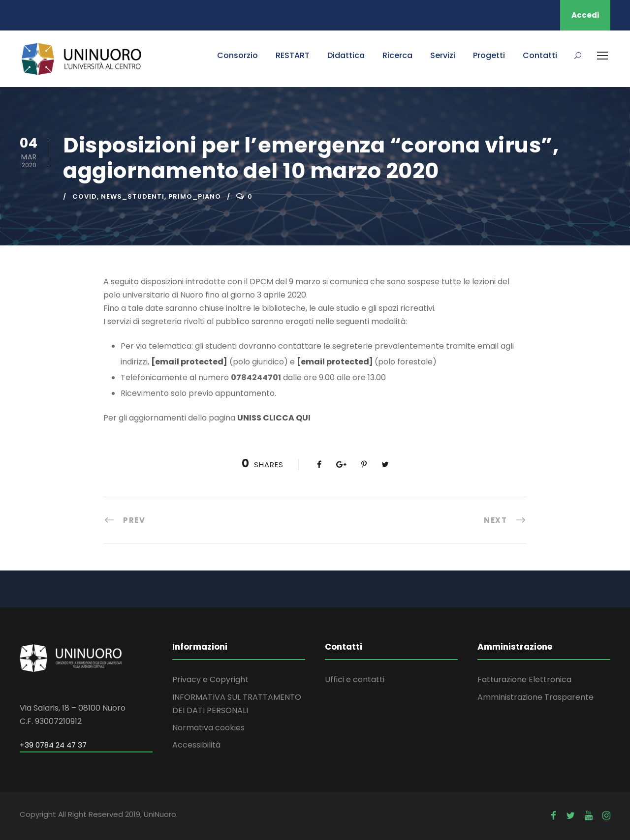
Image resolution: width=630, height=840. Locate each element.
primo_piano (195, 196)
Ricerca (397, 55)
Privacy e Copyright (210, 679)
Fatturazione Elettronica (524, 679)
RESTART (293, 55)
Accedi (585, 15)
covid (85, 196)
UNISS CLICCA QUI (274, 418)
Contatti (540, 55)
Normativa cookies (208, 728)
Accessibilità (196, 745)
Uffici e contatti (355, 679)
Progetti (489, 55)
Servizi (443, 55)
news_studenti (133, 196)
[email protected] (189, 362)
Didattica (346, 55)
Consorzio (237, 55)
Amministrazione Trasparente (535, 697)
